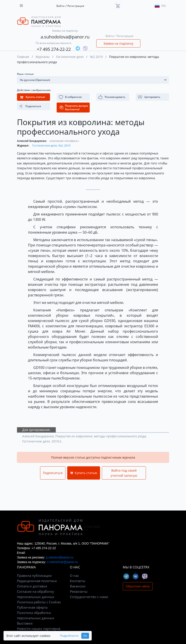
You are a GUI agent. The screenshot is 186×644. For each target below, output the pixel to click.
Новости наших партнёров (39, 629)
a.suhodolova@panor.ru (65, 37)
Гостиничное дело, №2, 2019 (51, 145)
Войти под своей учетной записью (124, 473)
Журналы (43, 57)
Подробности (69, 636)
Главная (23, 57)
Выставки (25, 623)
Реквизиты (79, 591)
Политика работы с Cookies (39, 602)
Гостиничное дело (70, 57)
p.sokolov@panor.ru (60, 557)
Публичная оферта (32, 607)
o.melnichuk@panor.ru (62, 562)
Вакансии (78, 586)
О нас (74, 575)
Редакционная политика (37, 581)
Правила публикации (34, 575)
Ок (85, 636)
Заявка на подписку (118, 43)
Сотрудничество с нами (89, 597)
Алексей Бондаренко (32, 141)
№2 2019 (96, 57)
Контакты (78, 581)
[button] (153, 97)
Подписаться (53, 473)
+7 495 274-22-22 (54, 49)
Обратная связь (138, 586)
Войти (60, 6)
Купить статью (84, 473)
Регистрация (76, 6)
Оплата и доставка (32, 586)
